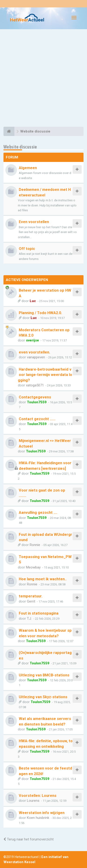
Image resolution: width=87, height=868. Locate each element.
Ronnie (35, 545)
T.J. (29, 619)
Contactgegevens (35, 397)
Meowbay (33, 567)
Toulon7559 (37, 402)
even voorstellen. (34, 352)
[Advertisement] (43, 79)
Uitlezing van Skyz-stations (43, 697)
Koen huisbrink (38, 818)
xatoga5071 (35, 385)
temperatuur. (31, 596)
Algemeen (28, 168)
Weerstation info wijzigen (42, 813)
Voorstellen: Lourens (38, 796)
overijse (32, 340)
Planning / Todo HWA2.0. (40, 313)
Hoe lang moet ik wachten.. (43, 579)
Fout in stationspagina (39, 613)
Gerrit (31, 601)
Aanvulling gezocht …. (38, 513)
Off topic (27, 249)
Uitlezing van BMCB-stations (44, 675)
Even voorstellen (34, 222)
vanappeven (36, 357)
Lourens (33, 801)
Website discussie (20, 147)
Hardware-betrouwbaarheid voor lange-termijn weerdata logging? (45, 375)
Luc (33, 301)
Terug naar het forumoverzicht (29, 839)
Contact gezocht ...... (37, 419)
